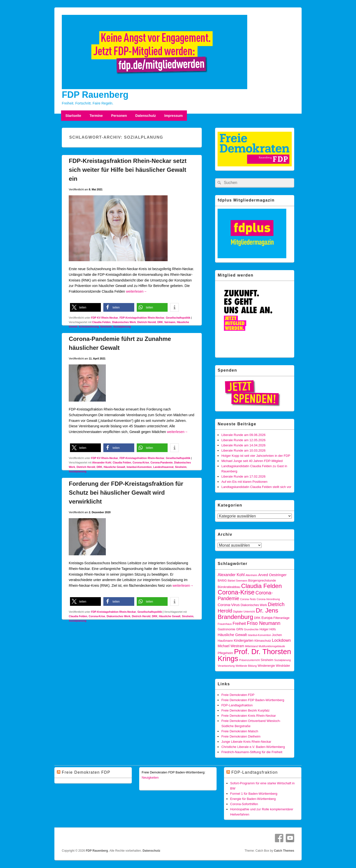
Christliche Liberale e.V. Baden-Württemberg (253, 747)
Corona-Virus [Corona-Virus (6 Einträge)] (229, 605)
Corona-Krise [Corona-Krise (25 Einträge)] (236, 592)
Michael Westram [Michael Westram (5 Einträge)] (231, 646)
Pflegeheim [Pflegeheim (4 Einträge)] (225, 653)
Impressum (174, 116)
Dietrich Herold (146, 322)
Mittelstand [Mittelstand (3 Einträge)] (251, 646)
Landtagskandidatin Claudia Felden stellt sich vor (256, 487)
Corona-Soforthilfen (244, 804)
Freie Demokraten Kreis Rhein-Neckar (248, 716)
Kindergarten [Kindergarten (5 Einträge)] (244, 640)
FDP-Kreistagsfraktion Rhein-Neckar (142, 318)
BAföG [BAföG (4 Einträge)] (222, 581)
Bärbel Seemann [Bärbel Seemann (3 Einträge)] (237, 581)
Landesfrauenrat (163, 467)
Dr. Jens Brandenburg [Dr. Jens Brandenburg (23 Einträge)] (248, 614)
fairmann (170, 322)
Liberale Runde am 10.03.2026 (243, 450)
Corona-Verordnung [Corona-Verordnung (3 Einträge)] (268, 599)
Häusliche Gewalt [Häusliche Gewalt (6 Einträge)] (232, 635)
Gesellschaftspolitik (178, 318)
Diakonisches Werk (124, 322)
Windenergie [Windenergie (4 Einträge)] (266, 666)
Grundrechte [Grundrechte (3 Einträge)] (251, 629)
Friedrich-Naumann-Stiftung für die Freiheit (252, 752)
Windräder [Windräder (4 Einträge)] (283, 666)
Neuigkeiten (150, 778)
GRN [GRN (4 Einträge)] (240, 629)
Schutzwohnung (89, 327)
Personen (119, 116)
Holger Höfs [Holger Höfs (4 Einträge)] (268, 629)
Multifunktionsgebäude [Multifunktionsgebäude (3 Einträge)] (272, 646)
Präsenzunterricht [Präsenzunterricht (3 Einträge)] (249, 660)
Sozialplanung (122, 327)
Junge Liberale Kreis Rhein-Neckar (246, 742)
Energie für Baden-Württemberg (253, 799)
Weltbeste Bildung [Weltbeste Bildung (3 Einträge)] (246, 666)
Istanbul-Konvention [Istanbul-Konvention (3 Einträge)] (259, 635)
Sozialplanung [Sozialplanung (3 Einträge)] (282, 660)
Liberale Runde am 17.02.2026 (243, 476)
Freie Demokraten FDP (238, 695)
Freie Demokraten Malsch (240, 731)
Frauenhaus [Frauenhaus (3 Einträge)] (225, 624)
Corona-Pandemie (162, 462)
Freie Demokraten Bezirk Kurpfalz (245, 710)
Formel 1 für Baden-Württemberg (254, 794)
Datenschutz (145, 116)
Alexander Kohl (102, 462)
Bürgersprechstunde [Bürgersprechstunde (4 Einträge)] (262, 581)
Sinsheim (106, 327)
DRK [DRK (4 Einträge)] (257, 618)
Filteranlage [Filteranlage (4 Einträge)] (281, 618)
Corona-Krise (141, 462)
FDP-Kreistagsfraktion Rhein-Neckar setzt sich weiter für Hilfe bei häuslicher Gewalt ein (128, 170)
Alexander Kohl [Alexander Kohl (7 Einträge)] (231, 575)
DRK (160, 322)
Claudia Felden (101, 322)
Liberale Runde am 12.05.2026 (243, 440)
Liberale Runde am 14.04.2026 (243, 445)
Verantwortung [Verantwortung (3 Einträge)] (226, 666)
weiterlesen (136, 291)
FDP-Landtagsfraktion (237, 705)
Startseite (73, 116)
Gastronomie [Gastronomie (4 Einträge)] (226, 629)
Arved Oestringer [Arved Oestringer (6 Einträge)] (272, 575)
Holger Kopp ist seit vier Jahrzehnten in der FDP (256, 456)
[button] (85, 307)
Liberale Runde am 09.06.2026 (243, 435)
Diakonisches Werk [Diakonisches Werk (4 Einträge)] (254, 605)
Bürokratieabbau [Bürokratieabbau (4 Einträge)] (229, 587)
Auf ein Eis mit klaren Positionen (244, 482)
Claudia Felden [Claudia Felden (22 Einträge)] (262, 586)
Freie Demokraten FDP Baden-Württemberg (253, 700)
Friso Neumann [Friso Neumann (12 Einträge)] (264, 623)
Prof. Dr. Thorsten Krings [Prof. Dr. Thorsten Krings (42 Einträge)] (254, 655)
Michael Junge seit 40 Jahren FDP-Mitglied (252, 461)
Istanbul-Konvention (139, 467)
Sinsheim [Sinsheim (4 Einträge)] (267, 660)
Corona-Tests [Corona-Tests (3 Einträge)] (248, 599)
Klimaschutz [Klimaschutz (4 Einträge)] (263, 641)
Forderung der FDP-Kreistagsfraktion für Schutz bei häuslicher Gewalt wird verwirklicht (126, 493)
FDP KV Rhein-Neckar (105, 318)
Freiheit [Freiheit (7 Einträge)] (239, 623)
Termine (96, 116)
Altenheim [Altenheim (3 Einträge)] (251, 575)
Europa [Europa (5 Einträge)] (267, 618)
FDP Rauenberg (95, 95)
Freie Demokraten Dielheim (241, 736)
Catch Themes (284, 851)
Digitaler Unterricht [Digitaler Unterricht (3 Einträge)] (244, 612)
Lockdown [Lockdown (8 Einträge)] (281, 640)
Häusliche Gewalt (114, 467)
